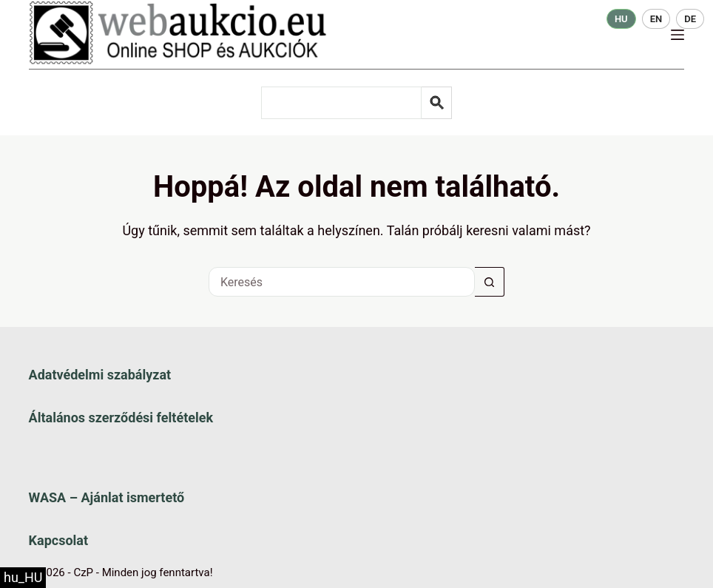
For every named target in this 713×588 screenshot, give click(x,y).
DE (690, 19)
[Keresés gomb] (490, 282)
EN (656, 19)
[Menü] (677, 35)
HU (621, 19)
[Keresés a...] (342, 282)
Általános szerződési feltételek (121, 418)
